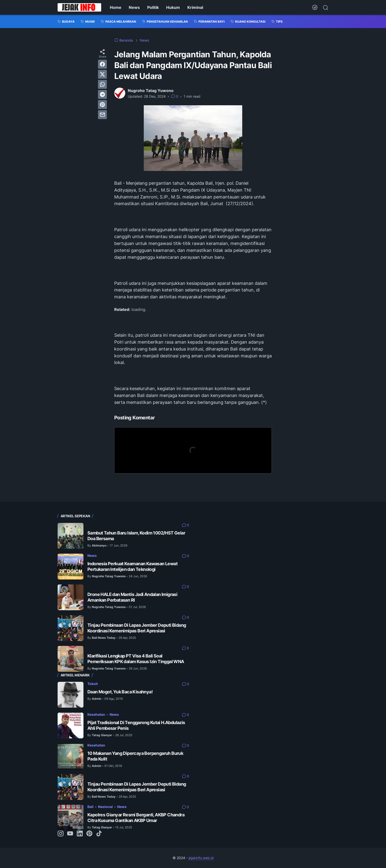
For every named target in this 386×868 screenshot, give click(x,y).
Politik (153, 7)
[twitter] (102, 74)
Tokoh (93, 684)
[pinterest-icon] (89, 834)
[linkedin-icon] (80, 834)
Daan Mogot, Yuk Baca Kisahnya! (120, 692)
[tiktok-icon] (99, 834)
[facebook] (102, 64)
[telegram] (102, 94)
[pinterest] (102, 105)
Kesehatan (96, 714)
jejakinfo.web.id (201, 858)
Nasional (105, 807)
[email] (102, 115)
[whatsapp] (102, 84)
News (134, 7)
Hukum (173, 7)
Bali (90, 807)
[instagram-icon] (61, 834)
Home (116, 7)
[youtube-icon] (70, 834)
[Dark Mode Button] (315, 7)
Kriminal (195, 7)
